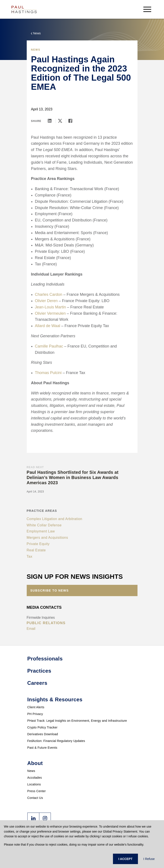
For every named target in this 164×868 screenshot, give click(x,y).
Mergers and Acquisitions (47, 538)
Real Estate (36, 550)
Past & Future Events (42, 748)
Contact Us (35, 798)
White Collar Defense (44, 525)
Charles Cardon (49, 294)
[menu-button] (147, 9)
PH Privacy (35, 714)
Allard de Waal (48, 326)
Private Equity (38, 544)
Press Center (37, 791)
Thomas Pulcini (48, 373)
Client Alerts (36, 707)
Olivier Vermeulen (50, 313)
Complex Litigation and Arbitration (55, 519)
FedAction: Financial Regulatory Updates (56, 741)
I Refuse (149, 859)
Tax (30, 556)
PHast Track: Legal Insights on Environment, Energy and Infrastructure (77, 721)
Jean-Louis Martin (51, 307)
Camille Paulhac (49, 346)
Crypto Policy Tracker (42, 727)
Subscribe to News (50, 590)
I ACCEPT (125, 859)
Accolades (35, 778)
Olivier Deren (46, 301)
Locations (34, 784)
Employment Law (41, 531)
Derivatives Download (43, 734)
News (31, 771)
